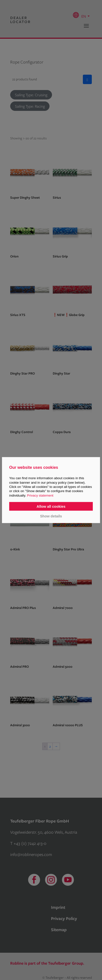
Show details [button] (51, 516)
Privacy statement (40, 495)
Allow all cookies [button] (51, 506)
